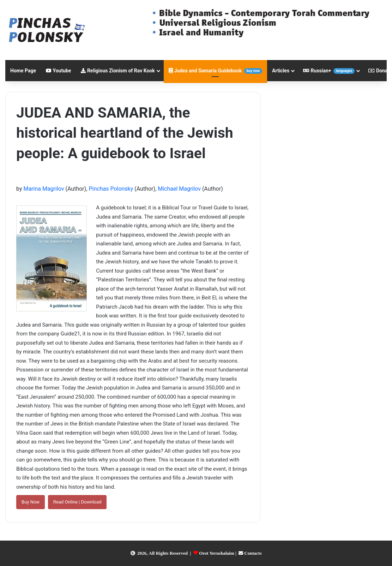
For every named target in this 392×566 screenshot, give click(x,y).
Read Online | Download (77, 502)
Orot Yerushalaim (216, 553)
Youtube (58, 71)
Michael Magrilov (179, 189)
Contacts (253, 553)
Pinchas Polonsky (111, 189)
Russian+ (329, 71)
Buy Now (31, 502)
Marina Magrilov (44, 189)
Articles (281, 71)
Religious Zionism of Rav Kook (118, 71)
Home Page (23, 71)
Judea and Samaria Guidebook (215, 71)
